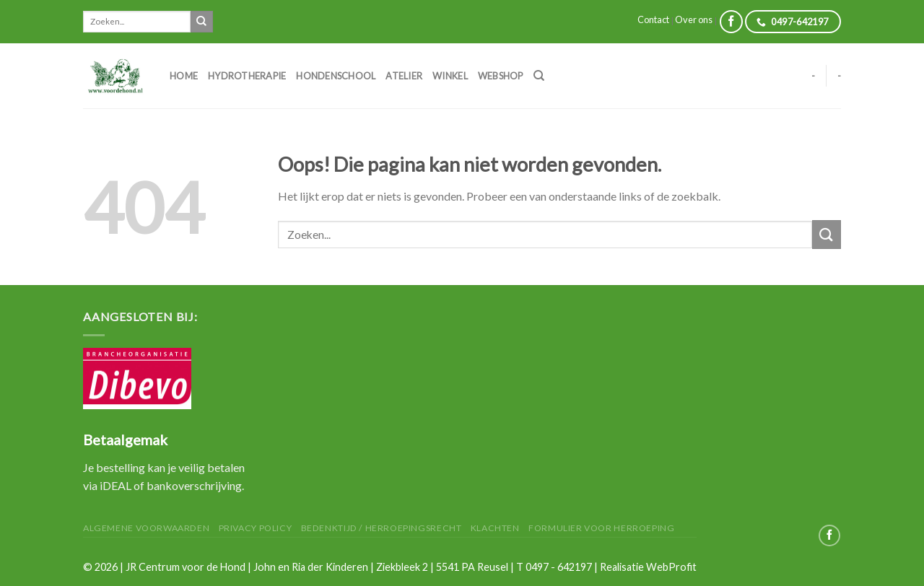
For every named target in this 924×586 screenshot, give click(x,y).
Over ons (694, 19)
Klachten (495, 528)
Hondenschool (336, 76)
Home (184, 76)
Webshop (501, 76)
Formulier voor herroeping (601, 528)
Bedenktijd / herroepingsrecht (382, 528)
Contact (653, 19)
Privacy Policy (256, 528)
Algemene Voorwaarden (146, 528)
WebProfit (671, 567)
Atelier (404, 76)
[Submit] (201, 22)
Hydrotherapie (247, 76)
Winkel (450, 76)
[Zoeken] (539, 76)
